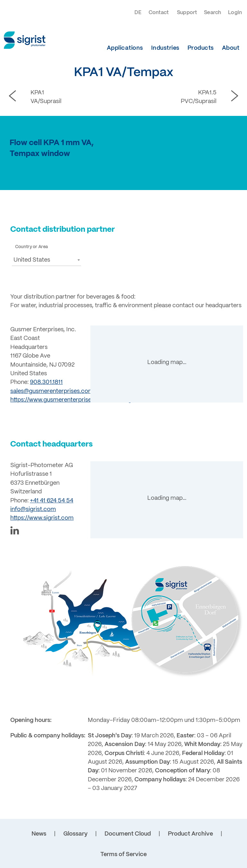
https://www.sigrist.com (42, 518)
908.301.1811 (46, 382)
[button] (46, 260)
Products (201, 48)
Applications (125, 48)
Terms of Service (123, 855)
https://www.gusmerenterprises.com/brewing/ (72, 400)
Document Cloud (128, 834)
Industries (165, 48)
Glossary (75, 834)
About (231, 48)
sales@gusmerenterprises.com (52, 391)
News (39, 834)
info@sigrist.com (33, 509)
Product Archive (190, 834)
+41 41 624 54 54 (52, 501)
